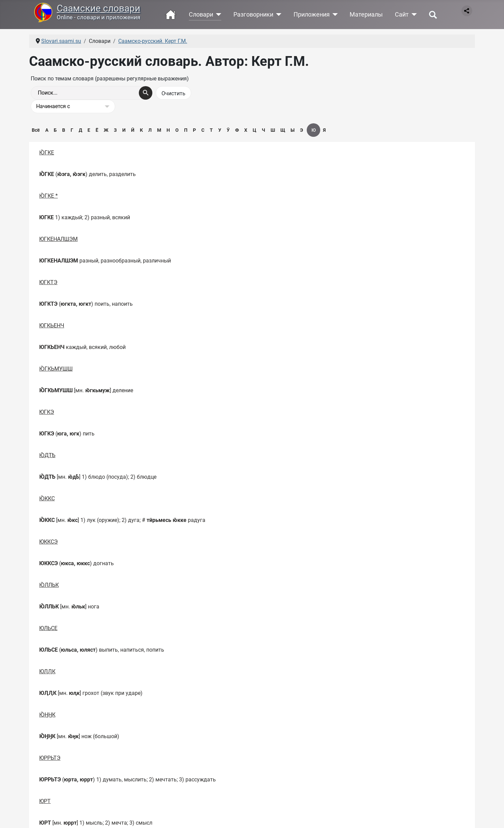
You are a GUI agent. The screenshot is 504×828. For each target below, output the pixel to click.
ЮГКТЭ (48, 282)
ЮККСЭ (48, 542)
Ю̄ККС (47, 498)
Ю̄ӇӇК (47, 715)
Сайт (402, 15)
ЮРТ (45, 801)
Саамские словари (98, 8)
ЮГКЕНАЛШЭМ (58, 239)
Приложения (312, 15)
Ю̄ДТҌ (47, 455)
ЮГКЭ (47, 412)
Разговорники (253, 15)
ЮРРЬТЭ (50, 758)
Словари (201, 15)
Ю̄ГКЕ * (48, 196)
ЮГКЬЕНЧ (52, 325)
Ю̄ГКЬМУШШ (56, 369)
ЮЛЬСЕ (48, 628)
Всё (36, 130)
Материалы (366, 15)
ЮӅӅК (47, 671)
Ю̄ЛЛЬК (49, 585)
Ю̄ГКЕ (47, 153)
